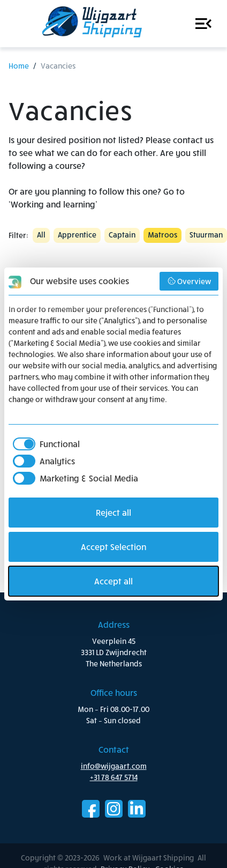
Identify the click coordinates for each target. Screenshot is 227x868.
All (41, 235)
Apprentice (77, 235)
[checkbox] (44, 444)
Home (19, 66)
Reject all (113, 512)
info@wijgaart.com (114, 766)
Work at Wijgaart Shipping (90, 24)
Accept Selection (113, 547)
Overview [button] (189, 281)
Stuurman (206, 235)
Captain (122, 235)
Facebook (91, 809)
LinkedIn (137, 809)
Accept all (113, 581)
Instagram (114, 809)
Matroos (162, 235)
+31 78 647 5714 (114, 777)
